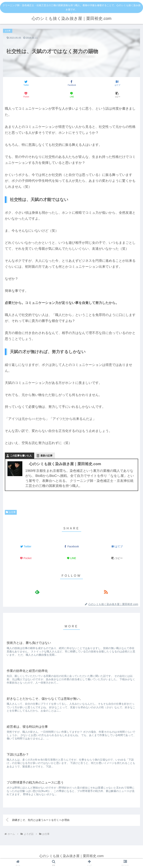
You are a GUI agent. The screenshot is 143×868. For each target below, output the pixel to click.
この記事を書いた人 (21, 456)
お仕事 (11, 512)
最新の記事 (46, 456)
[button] (117, 95)
